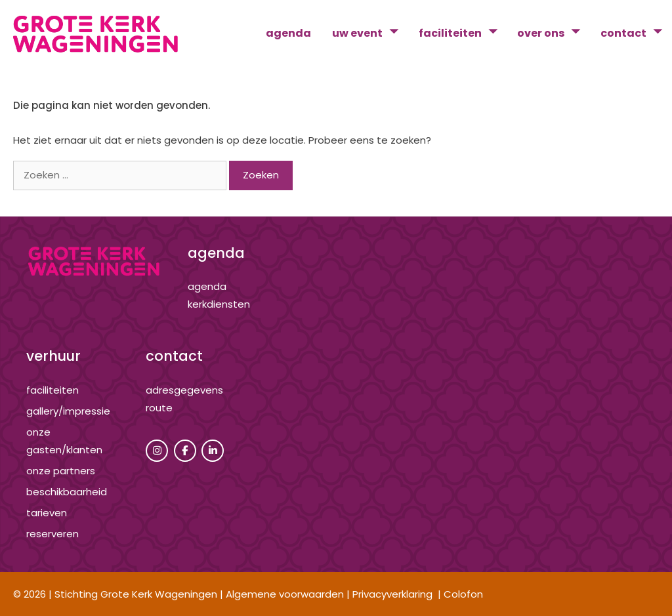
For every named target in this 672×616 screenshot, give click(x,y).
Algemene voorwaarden (285, 594)
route (159, 408)
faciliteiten (463, 33)
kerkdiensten (219, 304)
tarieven (47, 513)
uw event (370, 33)
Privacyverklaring (392, 594)
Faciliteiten (52, 390)
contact (636, 33)
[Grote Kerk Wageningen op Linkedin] (213, 451)
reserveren (52, 534)
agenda (288, 33)
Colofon (463, 594)
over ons (554, 33)
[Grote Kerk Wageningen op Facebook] (185, 451)
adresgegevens (184, 390)
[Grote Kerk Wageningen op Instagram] (157, 451)
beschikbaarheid (67, 492)
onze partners (61, 471)
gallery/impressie (68, 411)
